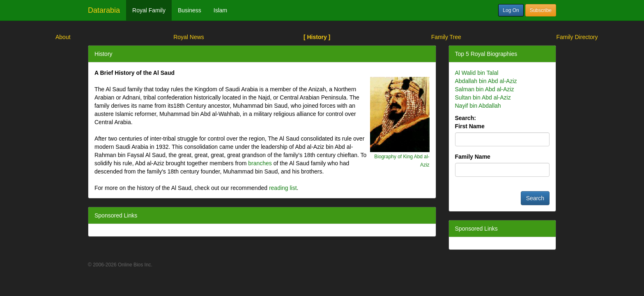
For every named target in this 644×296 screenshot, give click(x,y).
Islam (220, 10)
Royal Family (149, 10)
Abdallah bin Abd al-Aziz (486, 81)
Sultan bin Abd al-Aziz (483, 97)
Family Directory (577, 37)
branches (260, 163)
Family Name (473, 157)
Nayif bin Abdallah (478, 106)
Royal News (189, 37)
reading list (283, 188)
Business (190, 10)
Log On (511, 10)
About (63, 37)
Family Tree (446, 37)
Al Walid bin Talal (477, 73)
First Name (470, 126)
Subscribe (541, 10)
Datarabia (104, 10)
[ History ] (317, 37)
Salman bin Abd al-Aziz (485, 89)
